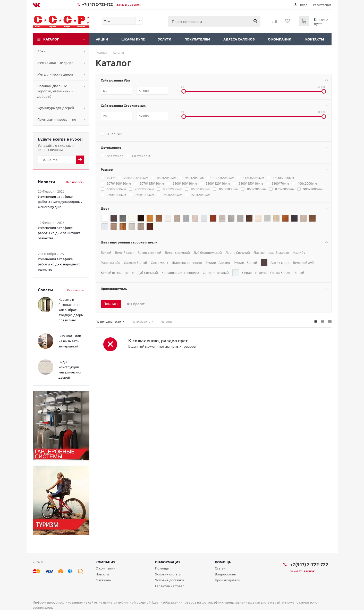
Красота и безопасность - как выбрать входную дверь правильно (71, 310)
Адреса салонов (239, 39)
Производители (228, 580)
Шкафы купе (133, 39)
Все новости (75, 182)
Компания (105, 562)
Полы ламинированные (57, 119)
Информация (168, 562)
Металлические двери (55, 74)
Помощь (223, 562)
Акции (102, 39)
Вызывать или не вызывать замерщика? (70, 341)
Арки (41, 51)
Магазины (104, 580)
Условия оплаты (168, 574)
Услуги (165, 39)
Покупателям (197, 39)
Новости (102, 574)
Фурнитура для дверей (56, 108)
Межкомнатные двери (55, 63)
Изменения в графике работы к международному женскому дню (60, 202)
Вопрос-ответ (226, 574)
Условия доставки (170, 580)
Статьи (220, 568)
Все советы (76, 290)
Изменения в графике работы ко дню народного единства (59, 264)
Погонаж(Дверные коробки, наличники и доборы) (55, 91)
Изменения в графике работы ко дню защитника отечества (59, 233)
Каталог (51, 39)
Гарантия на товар (170, 586)
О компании (280, 39)
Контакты (315, 39)
